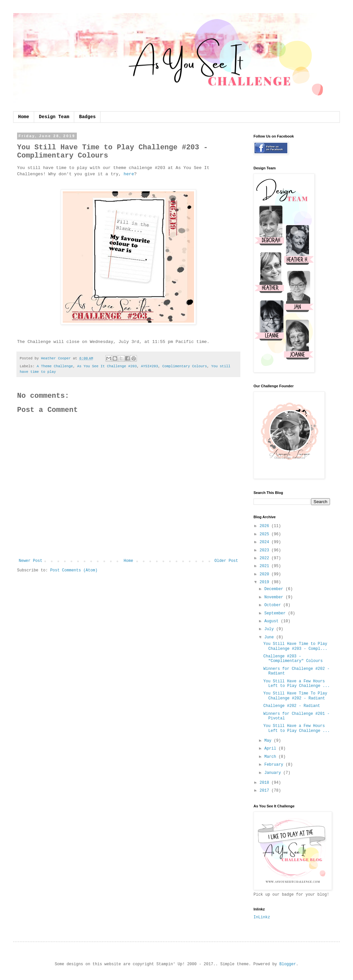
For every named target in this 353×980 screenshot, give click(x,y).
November (275, 597)
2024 (266, 542)
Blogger (288, 964)
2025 (266, 534)
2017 (266, 791)
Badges (87, 117)
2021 (266, 566)
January (274, 773)
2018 (266, 783)
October (274, 605)
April (271, 749)
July (270, 629)
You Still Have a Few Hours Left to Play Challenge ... (297, 684)
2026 (266, 526)
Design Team (54, 117)
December (275, 589)
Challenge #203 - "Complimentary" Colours (293, 659)
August (273, 621)
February (275, 765)
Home (24, 117)
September (276, 613)
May (269, 741)
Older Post (226, 561)
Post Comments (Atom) (74, 570)
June (270, 637)
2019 (266, 582)
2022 (266, 558)
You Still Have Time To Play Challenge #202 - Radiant (295, 696)
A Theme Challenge (55, 366)
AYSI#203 (149, 366)
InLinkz (262, 917)
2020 (266, 574)
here (129, 174)
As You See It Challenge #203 (107, 366)
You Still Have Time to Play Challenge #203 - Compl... (295, 646)
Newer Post (31, 561)
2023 (266, 550)
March (271, 757)
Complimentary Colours (185, 366)
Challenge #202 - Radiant (292, 706)
